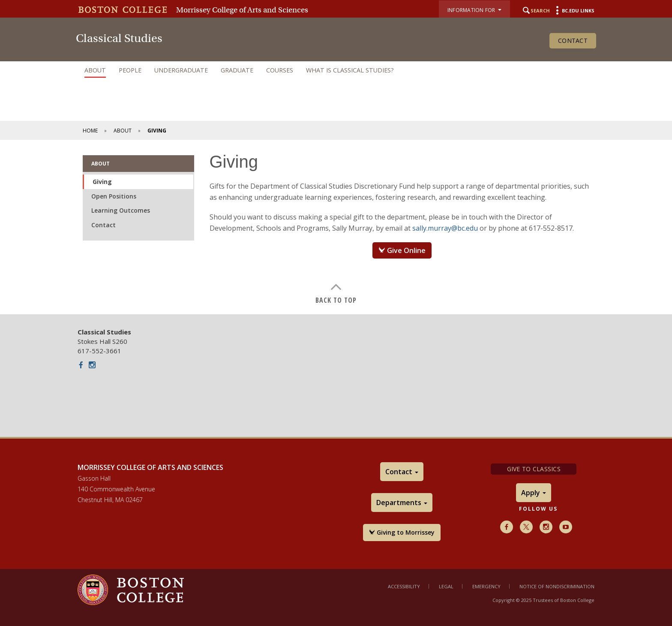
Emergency (486, 586)
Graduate (237, 70)
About (95, 70)
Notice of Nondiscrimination (557, 586)
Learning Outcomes (121, 210)
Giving (102, 182)
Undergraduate (181, 70)
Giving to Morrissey (402, 532)
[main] (336, 227)
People (130, 70)
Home (90, 131)
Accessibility (404, 586)
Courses (280, 70)
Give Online (402, 250)
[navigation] (336, 70)
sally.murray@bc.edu (445, 228)
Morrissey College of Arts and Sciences (242, 10)
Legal (446, 586)
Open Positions (114, 196)
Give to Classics (534, 469)
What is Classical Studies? (350, 70)
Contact (573, 41)
